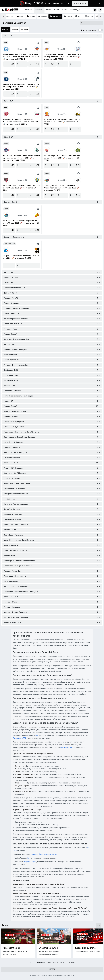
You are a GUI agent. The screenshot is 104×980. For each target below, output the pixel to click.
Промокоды (75, 10)
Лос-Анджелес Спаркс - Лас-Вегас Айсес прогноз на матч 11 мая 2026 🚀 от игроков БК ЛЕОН (61, 188)
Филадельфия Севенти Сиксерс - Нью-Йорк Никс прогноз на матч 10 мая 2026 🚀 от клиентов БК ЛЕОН (21, 57)
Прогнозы (39, 10)
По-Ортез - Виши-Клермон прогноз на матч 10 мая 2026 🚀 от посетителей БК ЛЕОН (21, 223)
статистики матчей (68, 748)
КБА (6, 108)
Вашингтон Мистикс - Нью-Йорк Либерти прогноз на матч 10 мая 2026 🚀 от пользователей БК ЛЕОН (22, 158)
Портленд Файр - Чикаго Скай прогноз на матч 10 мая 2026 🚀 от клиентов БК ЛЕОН (22, 188)
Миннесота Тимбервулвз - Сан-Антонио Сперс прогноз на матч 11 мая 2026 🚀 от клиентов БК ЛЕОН (21, 87)
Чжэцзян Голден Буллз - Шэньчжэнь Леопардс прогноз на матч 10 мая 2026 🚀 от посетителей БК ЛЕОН (21, 122)
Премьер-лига (10, 244)
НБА (6, 42)
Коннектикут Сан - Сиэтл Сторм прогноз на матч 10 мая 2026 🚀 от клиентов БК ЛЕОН (62, 158)
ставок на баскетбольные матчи (43, 854)
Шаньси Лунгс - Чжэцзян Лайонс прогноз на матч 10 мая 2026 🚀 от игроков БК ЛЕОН (62, 122)
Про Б (6, 209)
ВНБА (6, 144)
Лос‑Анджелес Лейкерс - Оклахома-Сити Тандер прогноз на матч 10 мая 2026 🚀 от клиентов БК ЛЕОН (62, 57)
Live (29, 858)
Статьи (57, 10)
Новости (29, 10)
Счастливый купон (48, 948)
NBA (37, 735)
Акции (48, 10)
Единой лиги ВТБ (20, 738)
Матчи (65, 10)
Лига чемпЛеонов (12, 948)
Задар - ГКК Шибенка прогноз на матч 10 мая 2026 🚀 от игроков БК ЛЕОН (22, 257)
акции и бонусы (30, 862)
